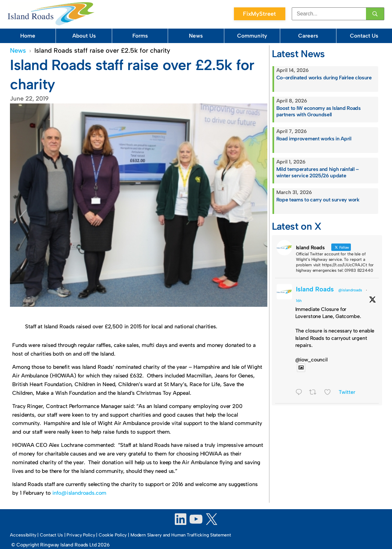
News (196, 36)
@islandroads (350, 290)
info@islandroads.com (80, 493)
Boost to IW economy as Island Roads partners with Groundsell (319, 111)
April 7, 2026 (292, 131)
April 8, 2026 (292, 101)
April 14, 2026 (293, 70)
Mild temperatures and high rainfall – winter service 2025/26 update (318, 173)
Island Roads (315, 289)
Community (252, 36)
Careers (308, 36)
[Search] (375, 14)
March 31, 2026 (294, 192)
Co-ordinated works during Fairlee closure (324, 78)
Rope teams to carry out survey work (318, 200)
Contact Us (364, 36)
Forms (140, 36)
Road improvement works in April (314, 139)
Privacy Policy (81, 535)
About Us (84, 36)
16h (299, 301)
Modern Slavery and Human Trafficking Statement (181, 535)
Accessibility (23, 535)
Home (28, 36)
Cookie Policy (113, 535)
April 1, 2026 (291, 162)
